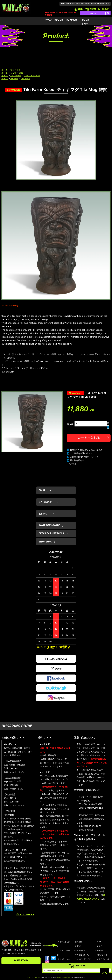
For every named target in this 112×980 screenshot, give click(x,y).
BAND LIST (85, 22)
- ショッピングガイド (82, 959)
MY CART (91, 9)
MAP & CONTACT (68, 4)
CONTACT (103, 9)
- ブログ (99, 946)
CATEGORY (72, 20)
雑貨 (21, 73)
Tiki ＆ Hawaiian (32, 76)
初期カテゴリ (16, 70)
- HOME (99, 942)
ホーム (5, 70)
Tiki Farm (25, 78)
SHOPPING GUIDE (83, 4)
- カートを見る (80, 950)
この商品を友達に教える (81, 453)
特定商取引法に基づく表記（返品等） (87, 450)
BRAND (59, 20)
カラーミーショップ (34, 977)
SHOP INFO (45, 542)
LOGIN (79, 9)
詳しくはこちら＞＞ (25, 914)
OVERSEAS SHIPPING (100, 4)
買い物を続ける (77, 460)
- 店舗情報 (100, 950)
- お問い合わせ (101, 955)
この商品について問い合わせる (84, 457)
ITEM (48, 20)
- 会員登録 (78, 942)
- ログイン (78, 946)
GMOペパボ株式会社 (64, 977)
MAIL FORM (21, 961)
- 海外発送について (81, 955)
